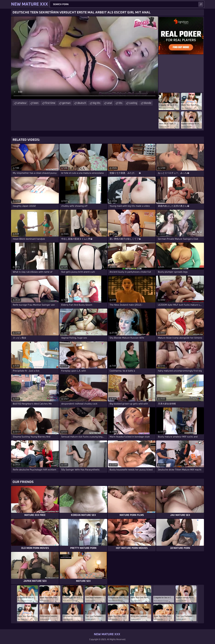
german (66, 103)
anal (110, 103)
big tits (97, 103)
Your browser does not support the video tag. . (85, 58)
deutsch (82, 103)
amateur (22, 103)
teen (36, 103)
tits (120, 103)
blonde (148, 103)
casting (133, 103)
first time (50, 103)
